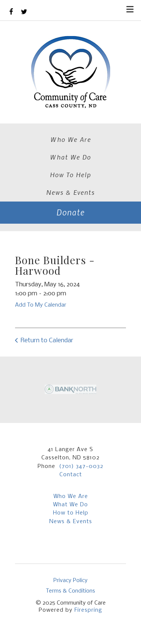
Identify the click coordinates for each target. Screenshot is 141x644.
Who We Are (71, 139)
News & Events (70, 192)
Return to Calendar (47, 341)
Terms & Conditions (70, 591)
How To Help (70, 175)
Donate (70, 212)
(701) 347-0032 (81, 466)
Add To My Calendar (41, 305)
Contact (71, 475)
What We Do (70, 157)
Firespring (88, 610)
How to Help (71, 513)
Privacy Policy (70, 581)
